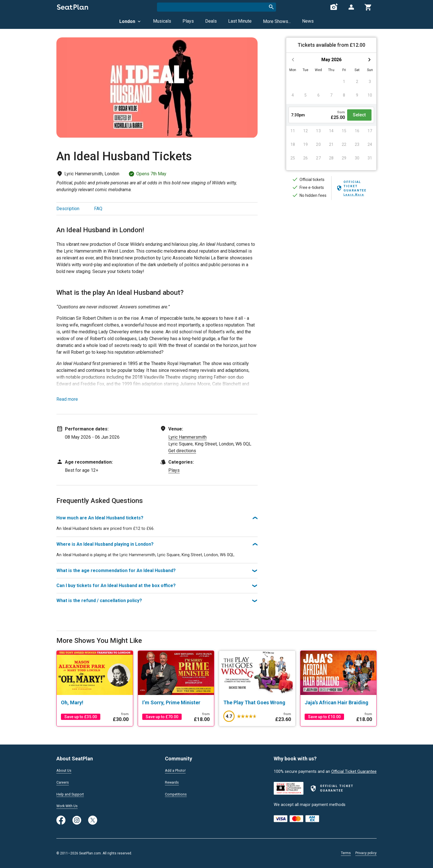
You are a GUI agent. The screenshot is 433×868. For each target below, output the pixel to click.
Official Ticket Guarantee (354, 770)
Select (359, 115)
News (308, 21)
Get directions (182, 451)
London (130, 21)
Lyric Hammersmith (187, 437)
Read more (67, 399)
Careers (63, 782)
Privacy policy (366, 853)
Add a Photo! (177, 769)
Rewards (173, 782)
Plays (188, 21)
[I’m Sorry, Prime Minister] (176, 703)
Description (68, 209)
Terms (346, 853)
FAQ (98, 209)
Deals (211, 21)
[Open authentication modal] (351, 7)
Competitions (177, 794)
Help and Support (72, 794)
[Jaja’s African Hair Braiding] (338, 703)
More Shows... (277, 21)
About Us (65, 769)
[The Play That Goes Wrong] (257, 703)
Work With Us (69, 806)
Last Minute (240, 21)
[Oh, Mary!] (95, 703)
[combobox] (216, 7)
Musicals (162, 21)
